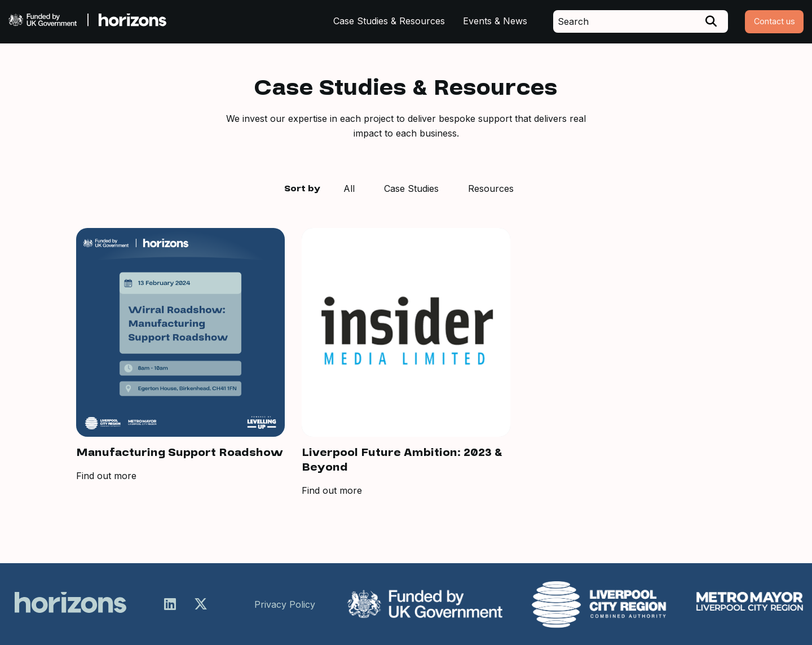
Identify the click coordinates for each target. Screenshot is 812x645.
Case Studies (411, 188)
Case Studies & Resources (389, 21)
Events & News (495, 21)
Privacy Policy (285, 604)
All (349, 188)
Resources (491, 188)
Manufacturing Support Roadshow (180, 453)
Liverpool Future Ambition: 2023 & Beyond (402, 460)
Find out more (106, 476)
